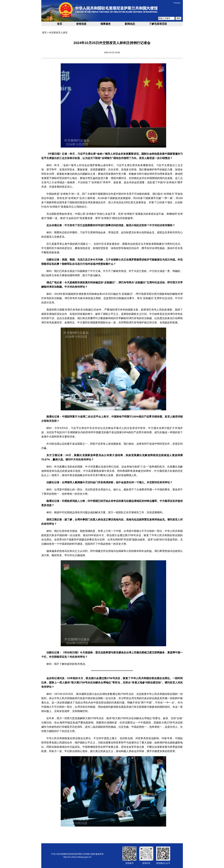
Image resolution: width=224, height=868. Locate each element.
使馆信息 (81, 24)
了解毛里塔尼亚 (158, 24)
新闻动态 (130, 24)
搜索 (178, 18)
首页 (60, 24)
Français (177, 3)
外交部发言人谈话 (58, 33)
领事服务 (106, 24)
